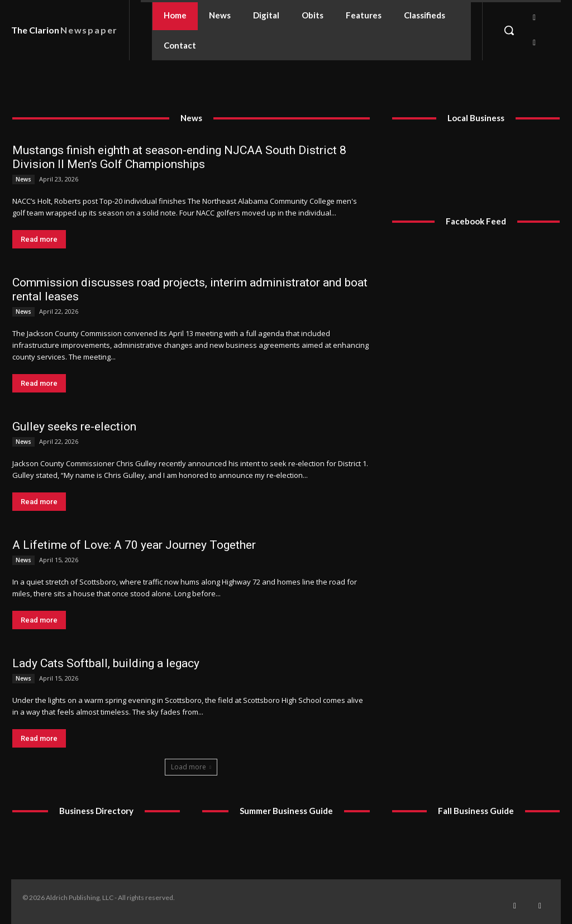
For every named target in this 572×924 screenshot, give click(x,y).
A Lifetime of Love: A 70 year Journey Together (134, 545)
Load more (191, 767)
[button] (509, 30)
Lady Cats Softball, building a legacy (106, 663)
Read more (39, 239)
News (23, 179)
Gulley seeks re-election (74, 427)
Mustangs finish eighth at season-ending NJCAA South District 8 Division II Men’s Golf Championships (179, 157)
